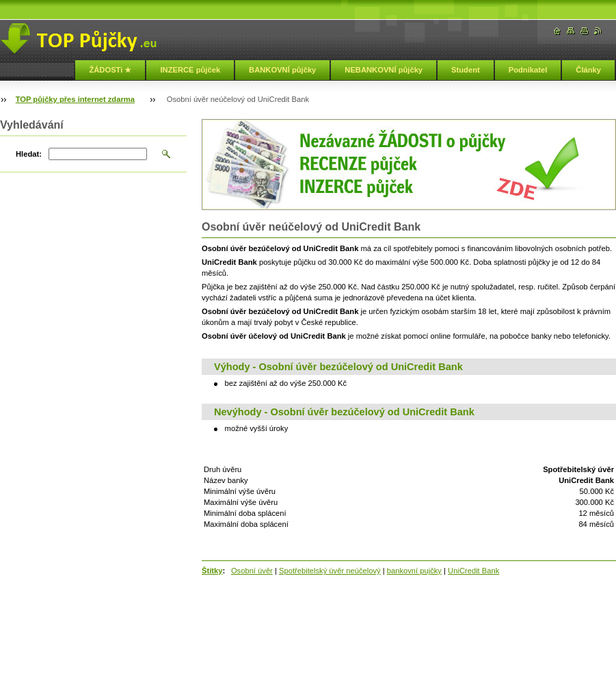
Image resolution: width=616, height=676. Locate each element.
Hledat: (29, 154)
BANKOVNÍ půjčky (282, 70)
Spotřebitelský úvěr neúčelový (330, 571)
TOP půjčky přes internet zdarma (75, 99)
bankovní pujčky (414, 571)
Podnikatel (528, 70)
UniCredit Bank (473, 571)
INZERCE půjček (190, 70)
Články (588, 70)
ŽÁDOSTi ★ (110, 70)
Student (466, 70)
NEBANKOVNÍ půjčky (384, 70)
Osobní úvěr (252, 571)
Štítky (212, 571)
